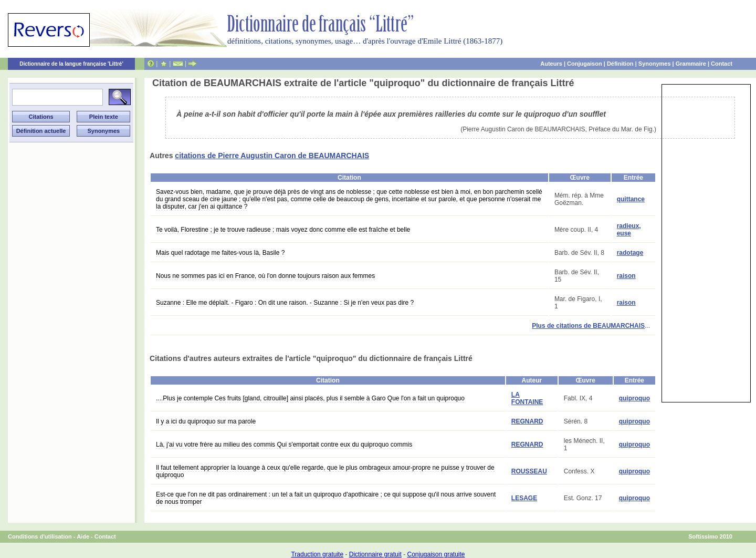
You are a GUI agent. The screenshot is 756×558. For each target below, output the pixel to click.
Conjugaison (585, 64)
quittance (631, 199)
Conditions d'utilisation (40, 536)
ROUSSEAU (529, 471)
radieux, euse (629, 230)
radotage (630, 253)
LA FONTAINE (527, 398)
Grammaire (691, 64)
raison (626, 276)
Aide (83, 536)
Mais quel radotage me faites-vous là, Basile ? (220, 253)
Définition (620, 64)
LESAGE (524, 498)
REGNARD (527, 421)
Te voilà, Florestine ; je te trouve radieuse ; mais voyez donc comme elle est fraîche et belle (283, 230)
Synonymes (655, 64)
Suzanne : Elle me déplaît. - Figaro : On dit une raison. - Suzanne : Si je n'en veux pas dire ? (285, 303)
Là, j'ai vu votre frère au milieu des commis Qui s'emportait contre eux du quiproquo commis (284, 445)
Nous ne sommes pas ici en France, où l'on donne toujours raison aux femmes (265, 276)
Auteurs (551, 64)
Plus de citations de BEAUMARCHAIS (588, 326)
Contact (722, 64)
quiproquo (634, 398)
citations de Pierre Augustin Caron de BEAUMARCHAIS (272, 156)
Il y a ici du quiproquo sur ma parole (206, 421)
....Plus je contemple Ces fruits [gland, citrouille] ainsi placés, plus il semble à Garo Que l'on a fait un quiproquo (310, 398)
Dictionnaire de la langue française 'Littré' (71, 64)
